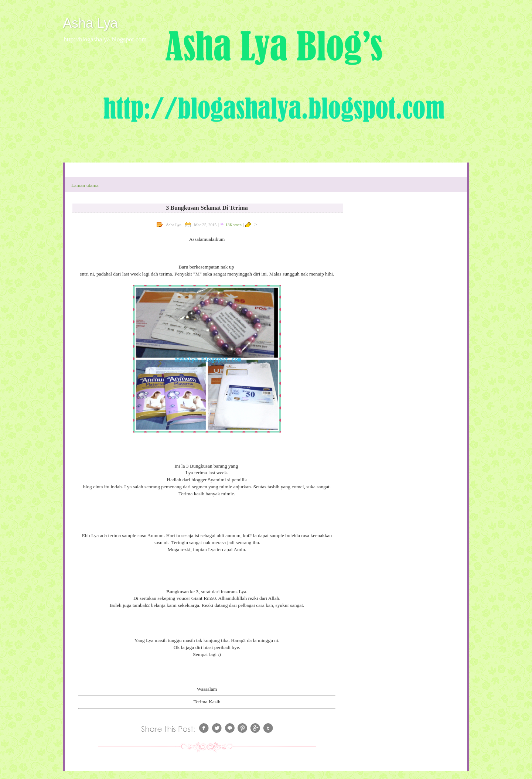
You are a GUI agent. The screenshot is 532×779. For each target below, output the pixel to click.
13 (234, 225)
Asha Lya (90, 23)
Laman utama (85, 185)
